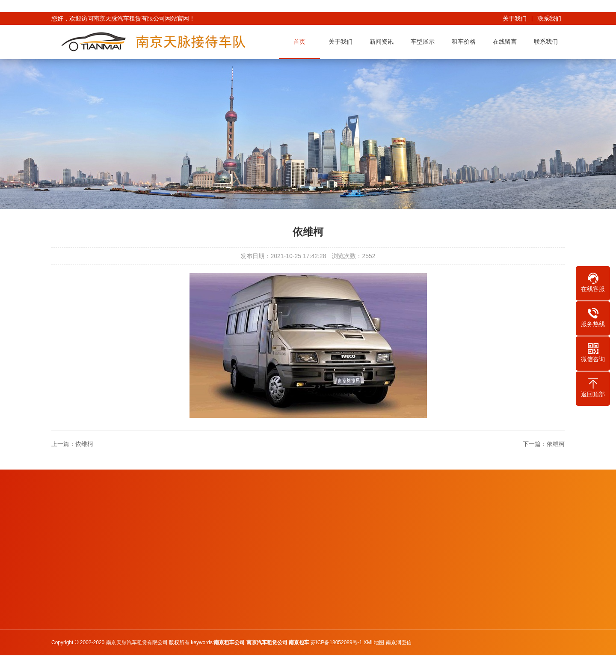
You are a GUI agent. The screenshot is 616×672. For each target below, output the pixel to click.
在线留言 (506, 42)
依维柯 (84, 444)
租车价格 (465, 42)
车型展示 (424, 42)
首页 (301, 42)
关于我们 (515, 18)
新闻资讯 (383, 42)
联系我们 (549, 18)
